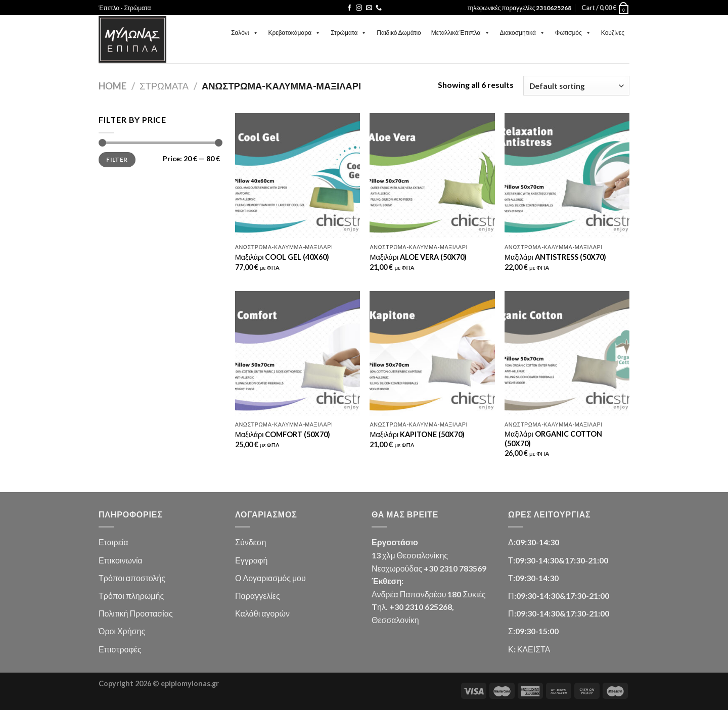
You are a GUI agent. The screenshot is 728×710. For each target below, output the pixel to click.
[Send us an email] (369, 8)
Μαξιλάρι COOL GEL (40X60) (282, 257)
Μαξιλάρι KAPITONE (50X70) (417, 434)
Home (112, 86)
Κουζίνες (613, 33)
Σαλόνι (245, 33)
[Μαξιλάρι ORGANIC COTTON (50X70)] (567, 353)
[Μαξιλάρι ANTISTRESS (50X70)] (567, 176)
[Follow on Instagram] (359, 8)
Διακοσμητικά (522, 33)
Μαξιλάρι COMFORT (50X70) (283, 434)
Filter (117, 159)
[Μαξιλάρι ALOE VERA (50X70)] (432, 176)
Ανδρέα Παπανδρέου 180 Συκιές (428, 594)
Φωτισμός (573, 33)
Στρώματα (349, 33)
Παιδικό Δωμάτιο (399, 33)
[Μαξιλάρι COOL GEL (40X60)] (298, 176)
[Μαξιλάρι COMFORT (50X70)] (298, 353)
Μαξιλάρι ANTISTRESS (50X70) (555, 257)
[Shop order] (576, 86)
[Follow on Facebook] (349, 8)
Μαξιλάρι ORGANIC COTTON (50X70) (553, 439)
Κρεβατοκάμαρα (295, 33)
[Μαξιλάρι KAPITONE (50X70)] (432, 353)
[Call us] (379, 8)
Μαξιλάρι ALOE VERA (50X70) (418, 257)
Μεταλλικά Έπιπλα (461, 33)
